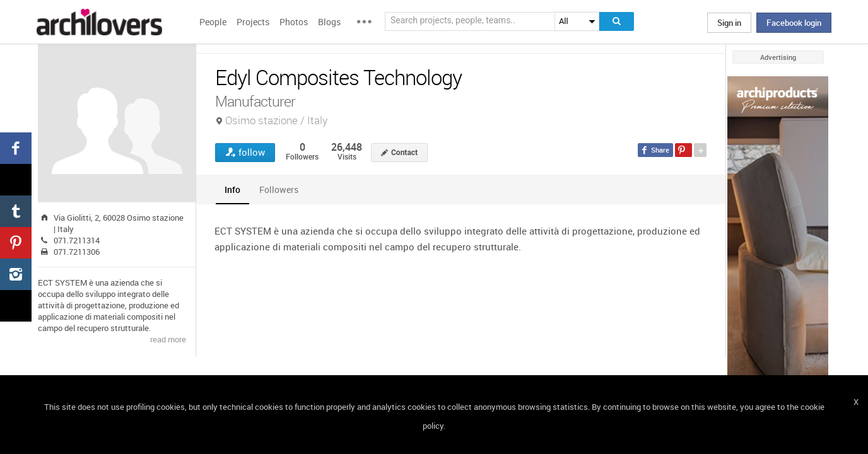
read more (168, 339)
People (213, 22)
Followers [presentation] (279, 189)
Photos (294, 22)
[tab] (232, 189)
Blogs (329, 22)
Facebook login (794, 23)
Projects (253, 22)
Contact (404, 153)
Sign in (729, 23)
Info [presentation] (232, 189)
